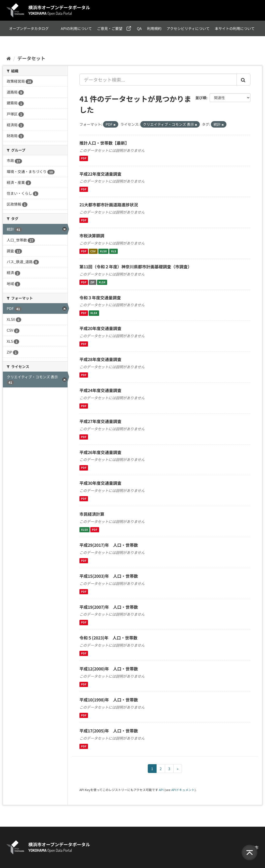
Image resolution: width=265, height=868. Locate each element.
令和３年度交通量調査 (100, 298)
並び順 (201, 98)
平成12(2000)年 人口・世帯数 (109, 669)
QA (139, 28)
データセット (31, 58)
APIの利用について (76, 28)
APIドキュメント (183, 790)
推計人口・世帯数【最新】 (104, 143)
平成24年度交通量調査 (100, 390)
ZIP (92, 282)
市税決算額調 (92, 236)
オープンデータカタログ (29, 28)
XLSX (103, 251)
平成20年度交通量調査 (100, 328)
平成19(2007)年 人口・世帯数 (109, 607)
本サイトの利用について (235, 28)
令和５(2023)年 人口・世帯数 (108, 638)
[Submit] (244, 80)
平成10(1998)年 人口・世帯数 (109, 700)
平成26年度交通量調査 (100, 452)
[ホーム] (9, 58)
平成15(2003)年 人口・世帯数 (109, 576)
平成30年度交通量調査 (100, 483)
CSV (93, 251)
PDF (84, 158)
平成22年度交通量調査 (100, 174)
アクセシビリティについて (188, 28)
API (161, 790)
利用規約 (154, 28)
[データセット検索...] (158, 80)
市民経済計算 (92, 514)
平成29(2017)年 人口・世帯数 (109, 545)
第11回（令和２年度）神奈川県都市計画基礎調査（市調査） (136, 267)
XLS (114, 251)
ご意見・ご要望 (110, 28)
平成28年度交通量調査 (100, 359)
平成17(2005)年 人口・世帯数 (109, 731)
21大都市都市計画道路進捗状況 (109, 205)
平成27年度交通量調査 (100, 421)
